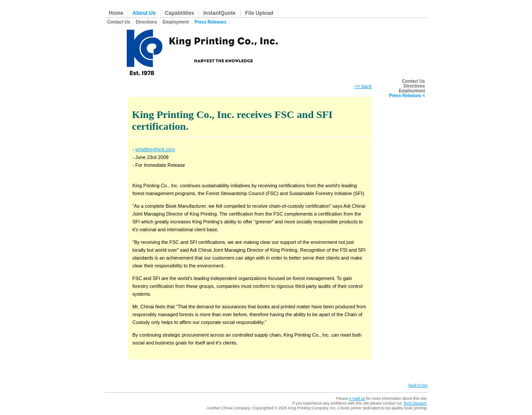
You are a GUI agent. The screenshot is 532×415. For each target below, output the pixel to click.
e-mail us (357, 398)
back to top (418, 385)
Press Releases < (407, 96)
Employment (176, 22)
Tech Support (415, 403)
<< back (363, 86)
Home (116, 13)
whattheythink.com (155, 149)
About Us (144, 13)
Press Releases (210, 22)
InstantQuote (219, 13)
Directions (146, 22)
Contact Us (119, 22)
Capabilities (180, 13)
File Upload (259, 13)
